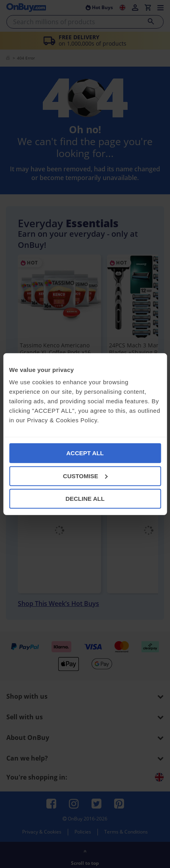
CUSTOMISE (85, 476)
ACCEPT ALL (85, 453)
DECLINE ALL (85, 499)
